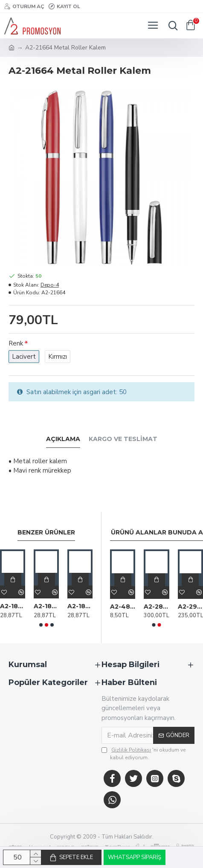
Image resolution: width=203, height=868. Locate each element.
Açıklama (63, 439)
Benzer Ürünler (46, 533)
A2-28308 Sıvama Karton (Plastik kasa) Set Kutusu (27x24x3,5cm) (156, 607)
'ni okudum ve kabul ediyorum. (144, 753)
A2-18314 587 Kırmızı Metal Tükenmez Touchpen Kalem (46, 606)
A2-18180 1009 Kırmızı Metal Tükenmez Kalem (13, 606)
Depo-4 (50, 285)
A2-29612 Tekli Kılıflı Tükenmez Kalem (190, 607)
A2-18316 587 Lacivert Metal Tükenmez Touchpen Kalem (80, 606)
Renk (16, 343)
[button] (41, 625)
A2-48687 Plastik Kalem (123, 607)
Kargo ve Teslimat (123, 439)
